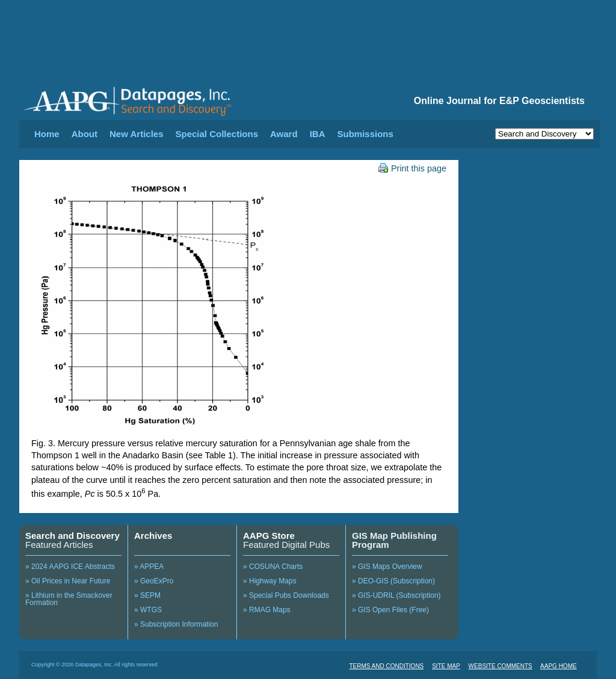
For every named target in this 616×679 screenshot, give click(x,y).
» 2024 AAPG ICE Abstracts (70, 567)
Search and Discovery (72, 536)
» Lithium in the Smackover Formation (69, 599)
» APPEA (149, 567)
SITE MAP (446, 666)
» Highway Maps (270, 581)
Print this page (412, 168)
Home (47, 134)
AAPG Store (269, 536)
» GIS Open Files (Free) (390, 610)
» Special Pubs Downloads (286, 595)
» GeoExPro (154, 581)
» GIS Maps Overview (387, 567)
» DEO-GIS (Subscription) (393, 581)
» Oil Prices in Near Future (68, 581)
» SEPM (147, 595)
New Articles (136, 134)
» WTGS (148, 610)
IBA (318, 134)
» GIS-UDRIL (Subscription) (396, 595)
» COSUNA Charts (273, 567)
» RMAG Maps (267, 610)
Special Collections (217, 134)
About (85, 134)
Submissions (365, 134)
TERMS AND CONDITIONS (386, 666)
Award (284, 134)
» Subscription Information (176, 624)
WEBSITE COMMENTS (500, 666)
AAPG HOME (559, 666)
